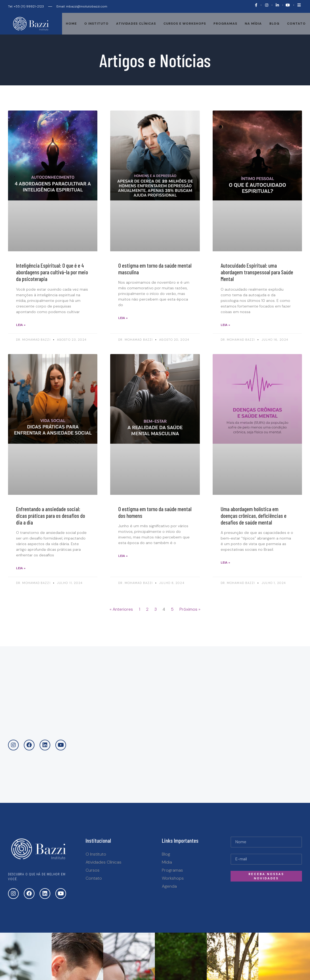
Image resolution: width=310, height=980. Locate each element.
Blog (274, 24)
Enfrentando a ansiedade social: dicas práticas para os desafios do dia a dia (51, 516)
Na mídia (253, 24)
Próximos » (190, 609)
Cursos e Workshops (185, 24)
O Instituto (96, 24)
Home (71, 24)
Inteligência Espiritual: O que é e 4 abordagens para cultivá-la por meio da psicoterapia (52, 272)
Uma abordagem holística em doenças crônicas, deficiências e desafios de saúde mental (254, 516)
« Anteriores (121, 609)
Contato (296, 24)
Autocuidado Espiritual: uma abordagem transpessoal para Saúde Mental (257, 272)
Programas (225, 24)
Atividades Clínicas (136, 24)
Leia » (21, 325)
